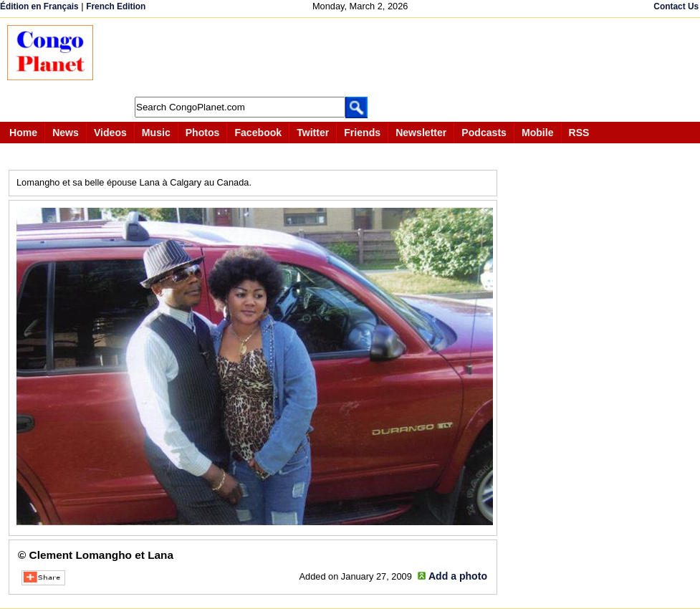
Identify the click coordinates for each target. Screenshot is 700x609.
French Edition (116, 6)
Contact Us (676, 6)
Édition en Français (39, 6)
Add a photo (458, 576)
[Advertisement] (368, 57)
